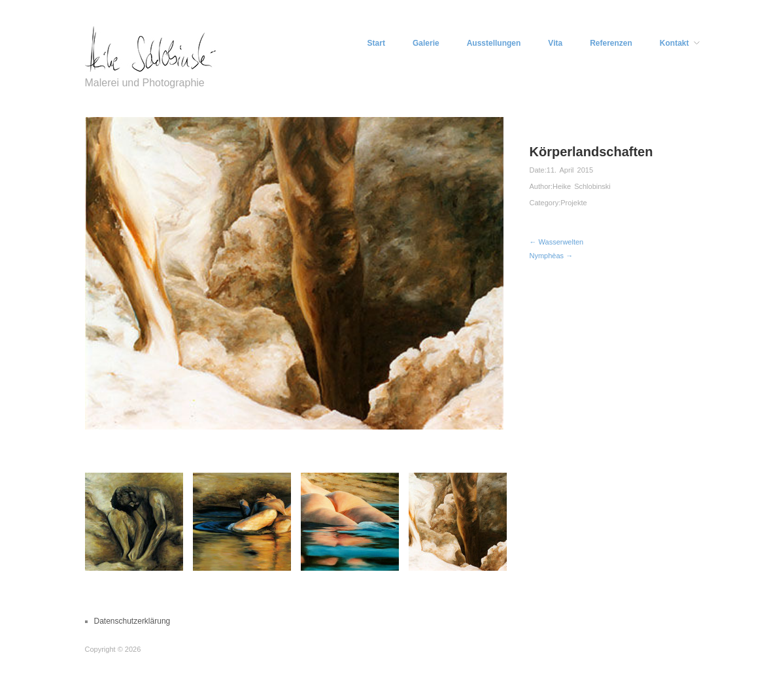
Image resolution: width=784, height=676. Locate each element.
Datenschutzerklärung (132, 621)
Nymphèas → (552, 256)
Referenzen (611, 43)
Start (376, 43)
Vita (555, 43)
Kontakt (674, 43)
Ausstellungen (494, 43)
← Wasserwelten (557, 242)
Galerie (426, 43)
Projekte (573, 203)
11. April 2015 (570, 170)
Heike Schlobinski (582, 186)
